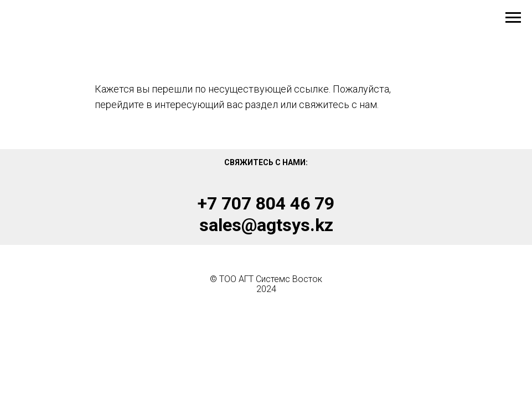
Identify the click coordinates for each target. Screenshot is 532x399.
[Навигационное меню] (513, 18)
